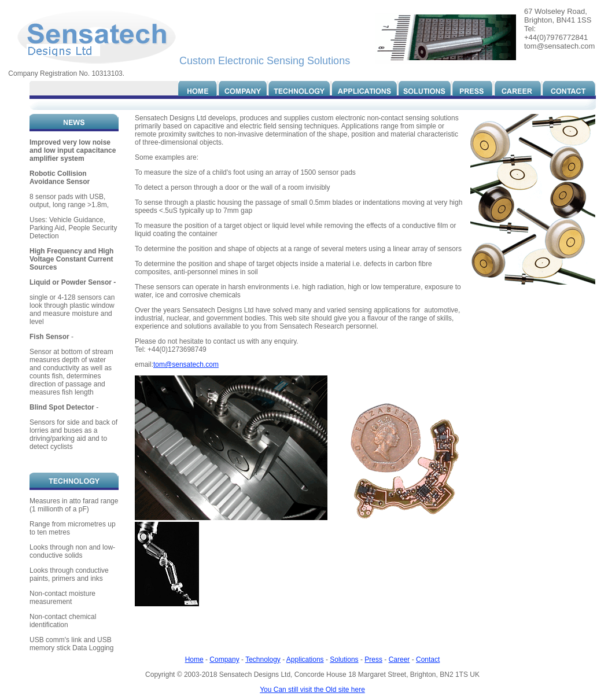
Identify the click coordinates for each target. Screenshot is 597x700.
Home (194, 660)
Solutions (344, 660)
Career (399, 660)
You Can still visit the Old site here (312, 690)
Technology (263, 660)
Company (224, 660)
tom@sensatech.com (186, 364)
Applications (305, 660)
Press (373, 660)
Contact (428, 660)
